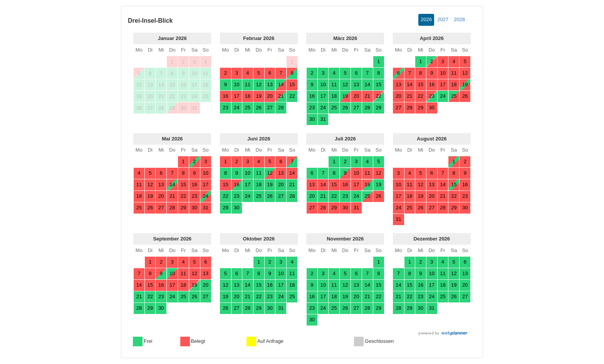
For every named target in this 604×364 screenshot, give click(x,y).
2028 (459, 19)
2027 (443, 19)
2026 (426, 19)
